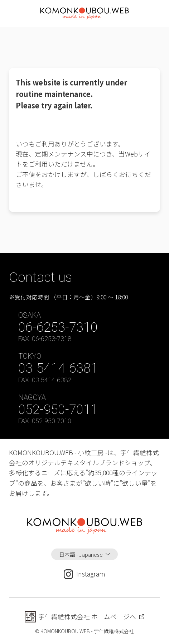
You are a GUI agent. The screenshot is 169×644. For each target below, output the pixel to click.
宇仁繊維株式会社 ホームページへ (87, 617)
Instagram (84, 574)
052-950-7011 (58, 409)
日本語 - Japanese (81, 554)
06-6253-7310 (58, 327)
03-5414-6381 (58, 368)
